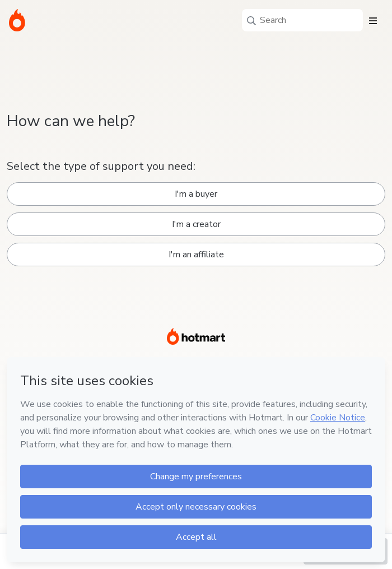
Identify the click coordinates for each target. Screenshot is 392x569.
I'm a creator (196, 224)
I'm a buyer (196, 194)
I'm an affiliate (196, 255)
